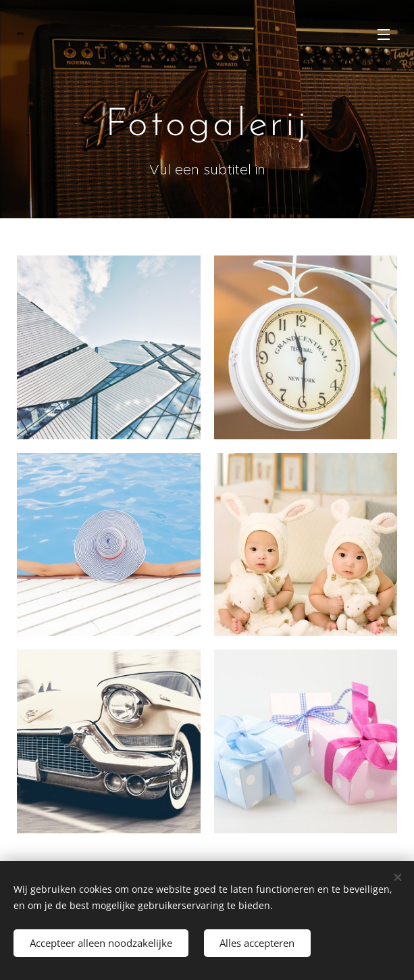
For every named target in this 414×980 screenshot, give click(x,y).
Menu (384, 34)
